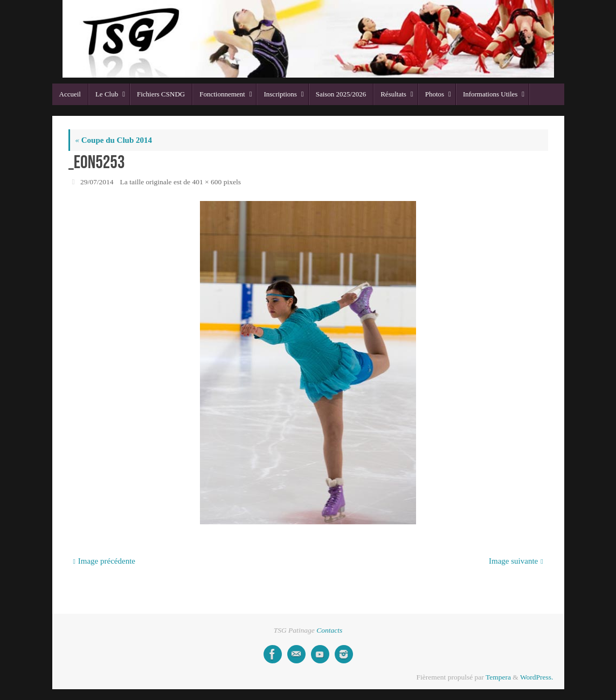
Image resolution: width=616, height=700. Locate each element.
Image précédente (104, 561)
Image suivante (516, 561)
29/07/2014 (97, 182)
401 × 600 (207, 182)
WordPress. (537, 677)
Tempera (498, 677)
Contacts (329, 630)
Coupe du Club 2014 (114, 140)
